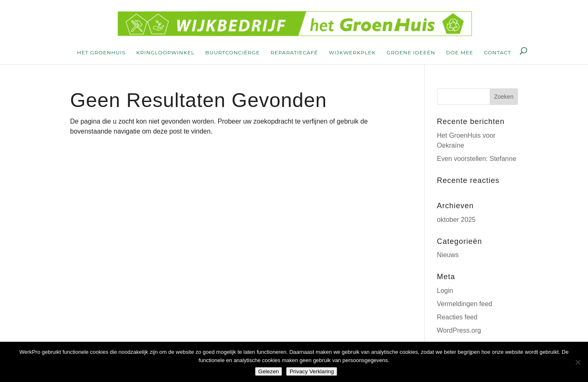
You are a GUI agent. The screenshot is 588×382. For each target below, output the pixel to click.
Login (445, 291)
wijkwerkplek (352, 53)
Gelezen (269, 371)
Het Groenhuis (101, 53)
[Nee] (578, 362)
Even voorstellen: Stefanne (477, 159)
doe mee (460, 53)
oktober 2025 (456, 220)
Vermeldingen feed (465, 304)
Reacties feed (457, 317)
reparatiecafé (294, 53)
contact (497, 53)
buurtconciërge (232, 53)
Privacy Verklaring (312, 371)
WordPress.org (459, 330)
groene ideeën (411, 53)
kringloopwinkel (166, 53)
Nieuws (448, 255)
